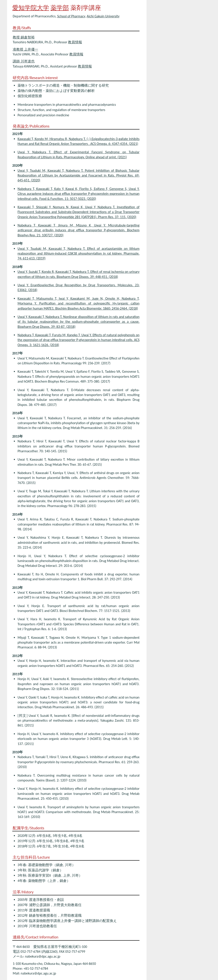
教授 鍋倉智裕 (24, 37)
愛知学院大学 (31, 8)
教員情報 (75, 42)
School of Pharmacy (71, 16)
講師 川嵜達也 (24, 61)
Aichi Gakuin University (103, 16)
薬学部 (60, 8)
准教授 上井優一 (25, 49)
